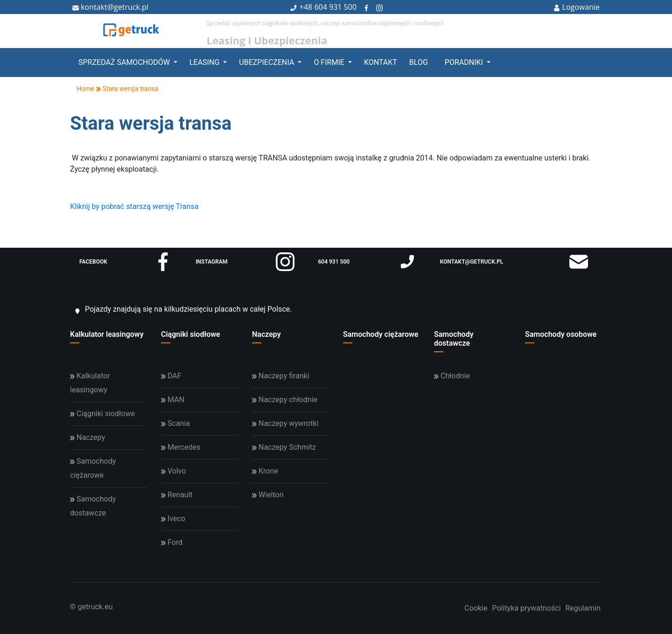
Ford (172, 542)
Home (82, 89)
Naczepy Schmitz (284, 447)
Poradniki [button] (465, 62)
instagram (245, 262)
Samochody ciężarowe (381, 334)
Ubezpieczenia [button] (267, 62)
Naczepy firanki (281, 376)
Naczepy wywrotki (285, 423)
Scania (175, 423)
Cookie (476, 608)
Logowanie (577, 7)
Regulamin (583, 608)
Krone (265, 471)
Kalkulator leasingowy (107, 334)
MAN (173, 400)
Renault (177, 495)
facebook (126, 262)
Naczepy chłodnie (285, 400)
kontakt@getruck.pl (110, 7)
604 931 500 (335, 7)
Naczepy (266, 334)
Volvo (174, 471)
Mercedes (181, 447)
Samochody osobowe (561, 334)
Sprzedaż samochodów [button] (125, 62)
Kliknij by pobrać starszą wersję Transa (134, 206)
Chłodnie (452, 376)
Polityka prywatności (526, 608)
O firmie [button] (330, 62)
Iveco (173, 519)
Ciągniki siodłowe (191, 334)
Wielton (268, 495)
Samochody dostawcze (454, 339)
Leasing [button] (205, 62)
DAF (171, 376)
